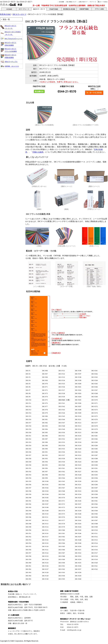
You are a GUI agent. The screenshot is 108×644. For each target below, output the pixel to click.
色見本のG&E (5, 14)
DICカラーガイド (19, 14)
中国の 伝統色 (38, 152)
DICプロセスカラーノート (14, 39)
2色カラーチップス (11, 62)
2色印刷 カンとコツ (12, 66)
